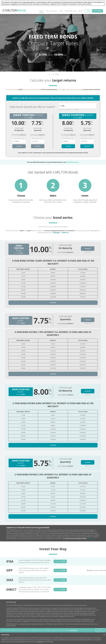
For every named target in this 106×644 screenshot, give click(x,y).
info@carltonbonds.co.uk (76, 627)
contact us (65, 219)
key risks (40, 642)
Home (49, 74)
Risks (61, 11)
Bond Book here (73, 162)
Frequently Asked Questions (29, 628)
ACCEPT (100, 630)
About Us (24, 624)
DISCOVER (60, 548)
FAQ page (56, 219)
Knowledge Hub (70, 11)
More (80, 11)
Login (88, 11)
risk (23, 98)
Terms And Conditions (43, 624)
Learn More (74, 630)
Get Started (98, 11)
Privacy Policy (41, 626)
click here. (90, 525)
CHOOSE (19, 146)
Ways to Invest (52, 11)
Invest (41, 11)
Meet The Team (26, 626)
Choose (88, 235)
